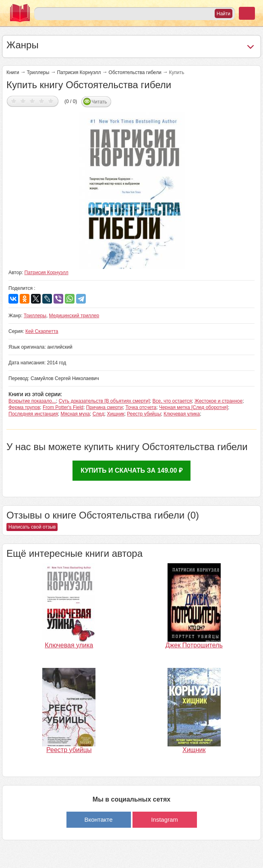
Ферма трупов (24, 407)
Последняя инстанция (33, 414)
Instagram (165, 819)
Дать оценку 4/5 (42, 101)
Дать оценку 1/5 (14, 101)
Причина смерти (105, 407)
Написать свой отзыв (32, 527)
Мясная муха (75, 414)
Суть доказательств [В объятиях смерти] (104, 401)
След (98, 414)
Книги (13, 72)
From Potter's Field (63, 407)
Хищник (115, 414)
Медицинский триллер (74, 316)
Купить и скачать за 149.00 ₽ (131, 470)
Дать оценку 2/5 (23, 101)
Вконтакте (98, 819)
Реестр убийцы (144, 414)
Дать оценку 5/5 (51, 101)
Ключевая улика (182, 414)
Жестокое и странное (218, 401)
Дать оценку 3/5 (32, 101)
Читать (99, 102)
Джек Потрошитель (194, 645)
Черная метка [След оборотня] (194, 407)
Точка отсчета (141, 407)
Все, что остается (172, 401)
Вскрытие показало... (32, 401)
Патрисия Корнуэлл (79, 72)
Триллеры (38, 72)
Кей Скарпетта (42, 331)
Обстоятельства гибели (135, 72)
